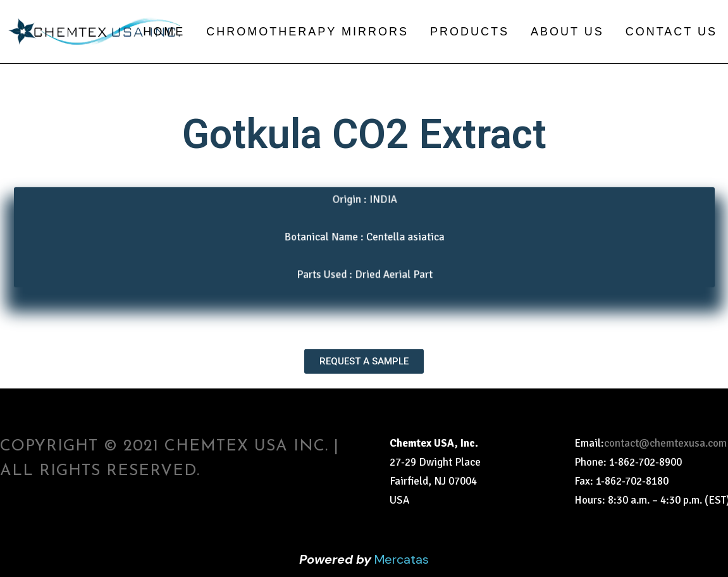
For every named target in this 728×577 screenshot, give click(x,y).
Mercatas (402, 559)
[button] (364, 351)
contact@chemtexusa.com (665, 443)
